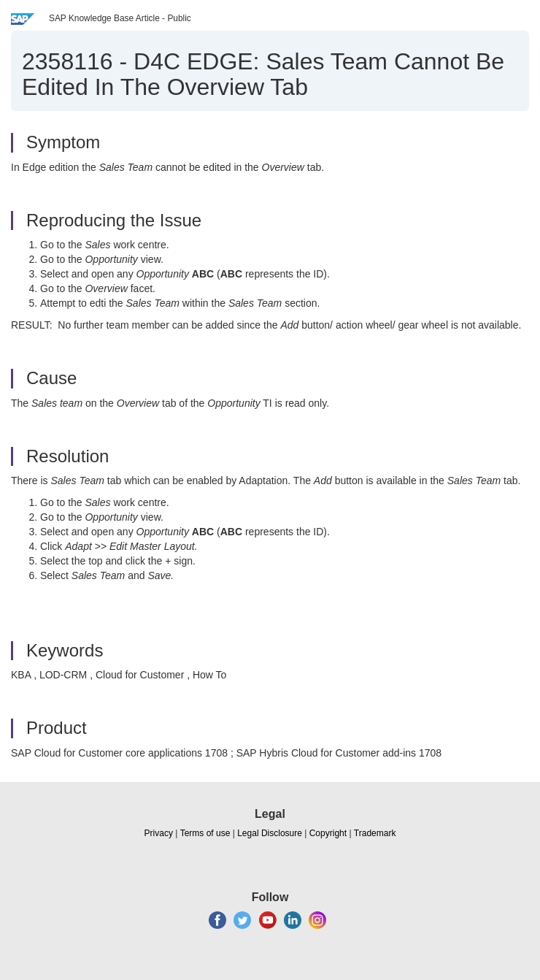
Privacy (159, 833)
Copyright (328, 833)
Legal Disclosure (270, 833)
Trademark (375, 833)
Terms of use (205, 833)
